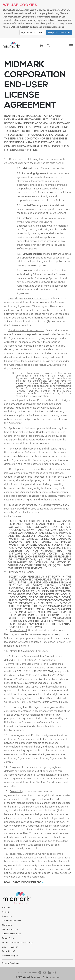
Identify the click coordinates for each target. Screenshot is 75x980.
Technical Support (10, 956)
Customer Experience (12, 921)
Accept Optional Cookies (59, 32)
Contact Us (7, 916)
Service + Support (10, 947)
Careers (6, 912)
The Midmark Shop (11, 929)
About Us (6, 908)
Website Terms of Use (12, 934)
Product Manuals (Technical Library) (18, 943)
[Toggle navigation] (71, 46)
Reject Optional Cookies (32, 32)
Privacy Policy (8, 938)
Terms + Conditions (11, 963)
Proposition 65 (8, 951)
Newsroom (7, 925)
